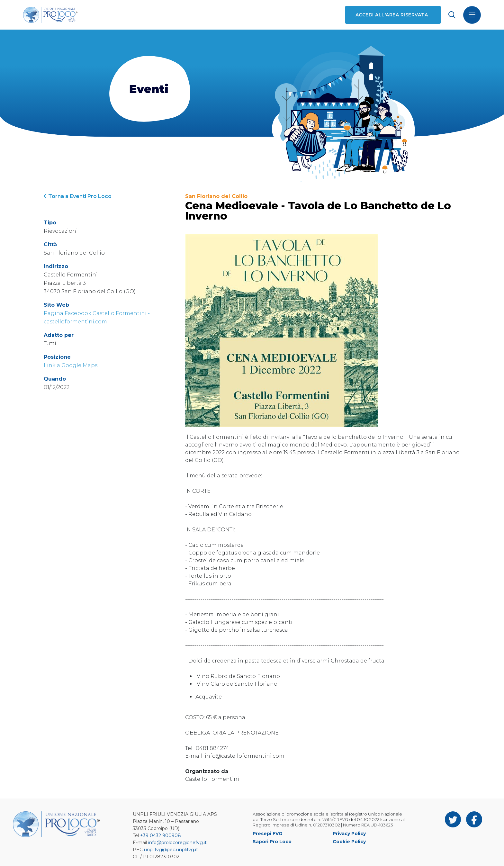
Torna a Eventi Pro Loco (78, 196)
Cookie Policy (349, 842)
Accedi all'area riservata (392, 15)
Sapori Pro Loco (272, 842)
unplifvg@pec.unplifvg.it (171, 850)
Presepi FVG (267, 834)
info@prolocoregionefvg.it (177, 843)
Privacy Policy (349, 834)
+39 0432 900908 (161, 835)
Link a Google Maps (71, 365)
